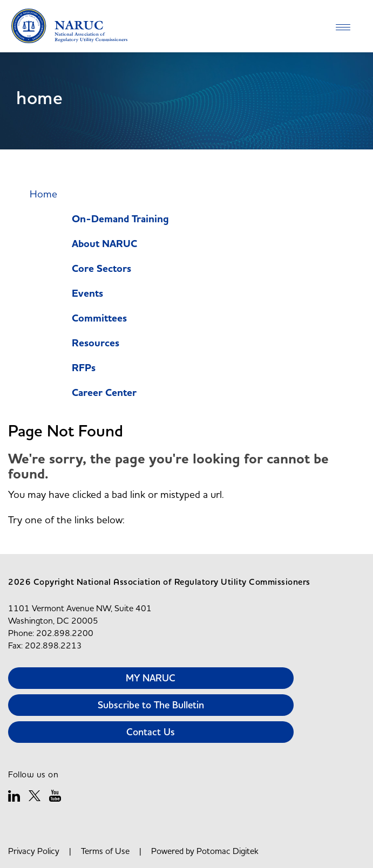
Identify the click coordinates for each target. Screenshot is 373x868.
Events (87, 294)
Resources (96, 343)
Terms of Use (105, 851)
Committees (99, 319)
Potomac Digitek (228, 851)
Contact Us (151, 732)
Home (43, 194)
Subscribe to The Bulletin (151, 705)
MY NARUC (151, 678)
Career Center (104, 393)
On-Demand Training (120, 219)
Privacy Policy (34, 851)
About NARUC (104, 244)
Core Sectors (101, 269)
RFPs (84, 368)
